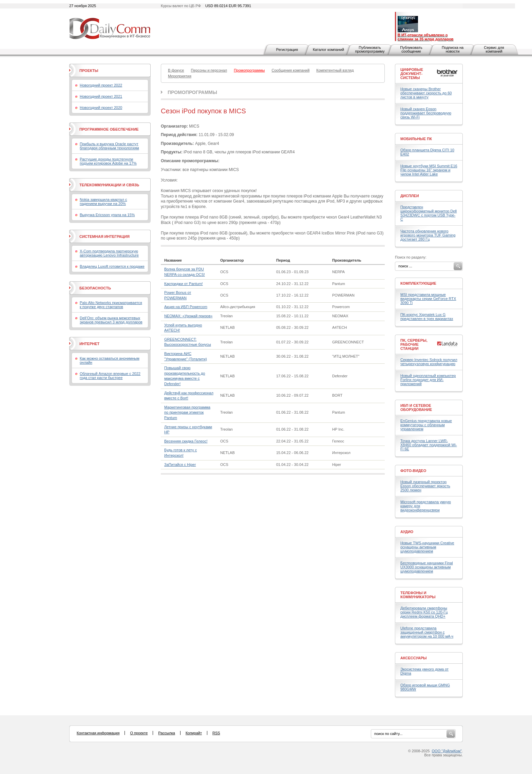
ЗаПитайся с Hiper (180, 465)
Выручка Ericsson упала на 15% (107, 215)
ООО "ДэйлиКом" (447, 751)
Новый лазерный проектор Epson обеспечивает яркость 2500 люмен (425, 486)
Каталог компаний (328, 50)
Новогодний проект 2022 (101, 85)
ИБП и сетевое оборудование (416, 408)
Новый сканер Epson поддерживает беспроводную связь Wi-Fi (426, 113)
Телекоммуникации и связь (109, 185)
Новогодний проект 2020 (101, 108)
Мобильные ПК (416, 139)
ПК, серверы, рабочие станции (414, 344)
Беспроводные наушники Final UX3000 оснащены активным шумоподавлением (427, 567)
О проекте (139, 733)
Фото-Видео (413, 471)
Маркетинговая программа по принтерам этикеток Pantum (187, 412)
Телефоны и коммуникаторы (418, 595)
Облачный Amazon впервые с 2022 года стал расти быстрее (110, 376)
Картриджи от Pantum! (184, 284)
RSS (216, 733)
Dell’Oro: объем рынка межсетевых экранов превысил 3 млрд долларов (111, 320)
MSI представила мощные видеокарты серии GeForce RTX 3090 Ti (428, 299)
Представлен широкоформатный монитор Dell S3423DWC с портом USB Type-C (429, 213)
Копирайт (194, 733)
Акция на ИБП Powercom (186, 307)
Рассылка (167, 733)
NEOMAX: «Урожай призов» (188, 316)
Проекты (89, 71)
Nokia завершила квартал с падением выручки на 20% (103, 202)
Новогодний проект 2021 (101, 96)
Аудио (407, 532)
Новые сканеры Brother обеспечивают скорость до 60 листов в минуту (426, 93)
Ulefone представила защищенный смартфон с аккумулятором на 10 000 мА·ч (427, 632)
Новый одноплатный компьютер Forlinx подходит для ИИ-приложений (428, 380)
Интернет (89, 344)
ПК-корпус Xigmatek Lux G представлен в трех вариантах (427, 317)
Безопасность (95, 288)
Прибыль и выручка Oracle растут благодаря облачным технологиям (109, 146)
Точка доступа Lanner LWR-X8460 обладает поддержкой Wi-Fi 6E (429, 445)
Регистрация (287, 50)
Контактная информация (98, 733)
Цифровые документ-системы (412, 74)
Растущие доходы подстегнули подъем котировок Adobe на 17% (108, 161)
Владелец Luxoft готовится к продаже (112, 266)
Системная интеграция (104, 237)
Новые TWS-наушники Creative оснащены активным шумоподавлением (427, 547)
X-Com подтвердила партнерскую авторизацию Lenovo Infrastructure (109, 253)
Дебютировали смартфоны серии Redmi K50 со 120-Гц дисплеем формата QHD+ (424, 612)
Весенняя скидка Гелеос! (186, 441)
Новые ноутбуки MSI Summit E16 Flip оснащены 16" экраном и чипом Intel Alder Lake (429, 170)
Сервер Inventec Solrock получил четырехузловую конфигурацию (429, 362)
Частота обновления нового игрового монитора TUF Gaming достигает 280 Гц (428, 235)
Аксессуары (414, 658)
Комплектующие (418, 283)
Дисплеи (410, 196)
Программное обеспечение (109, 129)
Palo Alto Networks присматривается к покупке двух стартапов (111, 305)
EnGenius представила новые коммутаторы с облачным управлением (426, 425)
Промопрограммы (192, 92)
